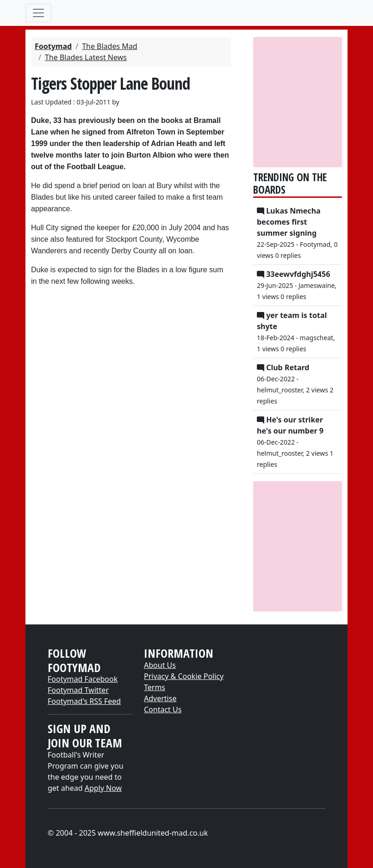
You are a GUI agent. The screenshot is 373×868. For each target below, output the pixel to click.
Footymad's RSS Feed (84, 701)
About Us (160, 665)
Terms (155, 687)
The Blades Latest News (86, 57)
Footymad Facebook (83, 679)
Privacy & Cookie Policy (184, 676)
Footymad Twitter (78, 690)
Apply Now (103, 788)
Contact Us (163, 709)
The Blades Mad (110, 46)
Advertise (160, 698)
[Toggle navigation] (38, 13)
